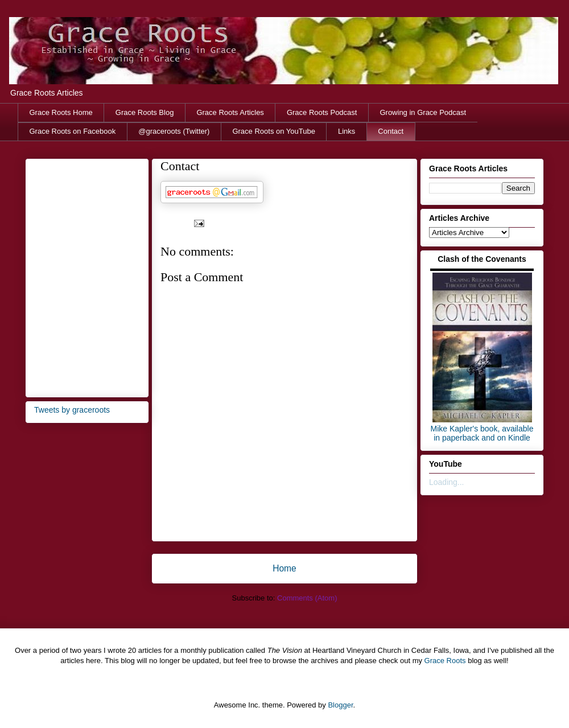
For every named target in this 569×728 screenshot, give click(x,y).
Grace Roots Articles (230, 112)
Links (347, 131)
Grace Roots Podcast (322, 112)
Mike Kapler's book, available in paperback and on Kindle (482, 433)
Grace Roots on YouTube (274, 131)
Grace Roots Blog (145, 112)
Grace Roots (445, 661)
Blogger (340, 705)
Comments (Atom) (307, 598)
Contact (391, 131)
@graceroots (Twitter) (174, 131)
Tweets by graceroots (72, 410)
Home (284, 568)
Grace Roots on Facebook (73, 131)
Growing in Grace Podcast (423, 112)
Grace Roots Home (61, 112)
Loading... (447, 482)
